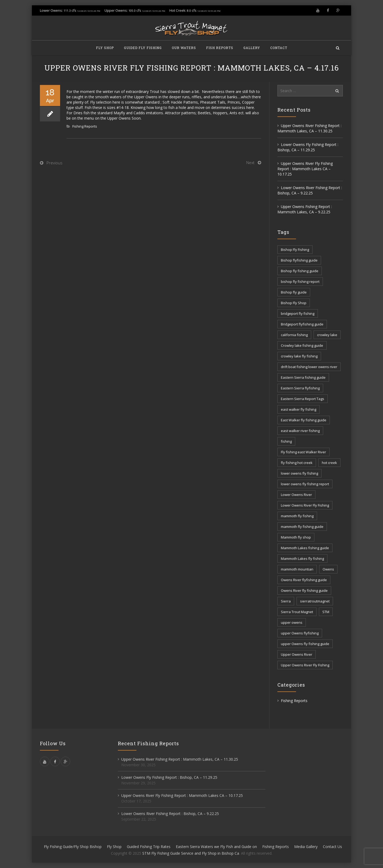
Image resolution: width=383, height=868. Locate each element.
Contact (279, 48)
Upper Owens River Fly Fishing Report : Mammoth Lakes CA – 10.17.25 (305, 169)
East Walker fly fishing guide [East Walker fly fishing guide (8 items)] (304, 420)
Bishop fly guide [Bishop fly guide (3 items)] (294, 292)
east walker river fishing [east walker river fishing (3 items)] (300, 431)
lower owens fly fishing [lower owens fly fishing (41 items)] (299, 473)
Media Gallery (306, 847)
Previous (55, 163)
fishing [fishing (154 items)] (286, 441)
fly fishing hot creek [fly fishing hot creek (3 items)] (297, 463)
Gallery (252, 48)
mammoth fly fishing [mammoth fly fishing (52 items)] (297, 516)
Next (250, 162)
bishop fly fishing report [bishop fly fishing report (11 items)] (300, 282)
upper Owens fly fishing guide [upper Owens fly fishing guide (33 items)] (305, 644)
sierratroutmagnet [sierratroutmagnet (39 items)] (315, 601)
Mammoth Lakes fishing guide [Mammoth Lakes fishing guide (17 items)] (305, 548)
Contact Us (332, 847)
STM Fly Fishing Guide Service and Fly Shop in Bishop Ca (191, 853)
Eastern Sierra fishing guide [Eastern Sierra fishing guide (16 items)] (303, 377)
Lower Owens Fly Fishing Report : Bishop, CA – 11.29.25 (308, 147)
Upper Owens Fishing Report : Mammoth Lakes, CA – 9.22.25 (305, 209)
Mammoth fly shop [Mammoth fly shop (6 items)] (296, 537)
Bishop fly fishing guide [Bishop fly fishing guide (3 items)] (300, 271)
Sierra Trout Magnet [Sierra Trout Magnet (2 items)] (297, 612)
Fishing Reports (85, 126)
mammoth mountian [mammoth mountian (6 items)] (297, 569)
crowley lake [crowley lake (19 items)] (327, 335)
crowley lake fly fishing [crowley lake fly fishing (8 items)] (299, 356)
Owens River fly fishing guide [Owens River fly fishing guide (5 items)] (304, 590)
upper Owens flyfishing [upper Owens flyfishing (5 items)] (300, 633)
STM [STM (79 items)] (326, 612)
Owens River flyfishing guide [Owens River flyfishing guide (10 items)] (304, 580)
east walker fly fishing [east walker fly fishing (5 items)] (299, 409)
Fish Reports (220, 48)
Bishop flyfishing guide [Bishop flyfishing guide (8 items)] (299, 260)
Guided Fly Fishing (143, 48)
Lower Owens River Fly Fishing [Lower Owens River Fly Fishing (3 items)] (305, 505)
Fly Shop (105, 48)
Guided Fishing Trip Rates (149, 847)
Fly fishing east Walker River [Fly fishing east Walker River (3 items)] (303, 452)
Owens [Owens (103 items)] (328, 569)
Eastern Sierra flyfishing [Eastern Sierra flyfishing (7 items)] (300, 388)
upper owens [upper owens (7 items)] (292, 622)
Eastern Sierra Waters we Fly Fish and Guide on (216, 847)
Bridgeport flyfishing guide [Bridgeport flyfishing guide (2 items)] (302, 324)
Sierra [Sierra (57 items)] (286, 601)
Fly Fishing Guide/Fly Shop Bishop (73, 847)
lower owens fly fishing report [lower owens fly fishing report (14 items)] (305, 484)
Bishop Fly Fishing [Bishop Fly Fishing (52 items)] (295, 250)
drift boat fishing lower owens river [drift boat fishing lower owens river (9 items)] (309, 367)
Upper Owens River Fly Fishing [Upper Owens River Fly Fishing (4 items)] (305, 665)
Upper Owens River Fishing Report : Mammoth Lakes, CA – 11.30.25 (309, 128)
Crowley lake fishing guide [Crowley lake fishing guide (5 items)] (302, 345)
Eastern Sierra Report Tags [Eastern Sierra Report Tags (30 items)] (303, 399)
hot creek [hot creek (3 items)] (329, 463)
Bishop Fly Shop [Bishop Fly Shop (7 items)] (294, 303)
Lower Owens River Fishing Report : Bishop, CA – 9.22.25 (310, 190)
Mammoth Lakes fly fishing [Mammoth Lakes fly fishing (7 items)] (302, 559)
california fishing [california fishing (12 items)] (294, 335)
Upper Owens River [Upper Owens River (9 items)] (297, 654)
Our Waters (184, 48)
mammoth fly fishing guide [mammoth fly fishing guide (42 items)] (302, 527)
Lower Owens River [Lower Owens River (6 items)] (296, 495)
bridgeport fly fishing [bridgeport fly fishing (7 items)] (298, 313)
